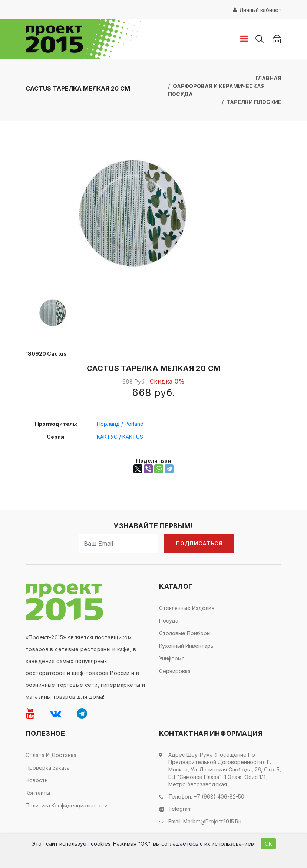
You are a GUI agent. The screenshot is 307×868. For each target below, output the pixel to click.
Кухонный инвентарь (186, 645)
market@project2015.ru (212, 821)
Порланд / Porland (120, 423)
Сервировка (175, 671)
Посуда (169, 620)
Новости (37, 780)
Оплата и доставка (51, 755)
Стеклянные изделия (187, 608)
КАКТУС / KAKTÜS (120, 436)
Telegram (180, 808)
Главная (268, 78)
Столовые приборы (185, 633)
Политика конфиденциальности (67, 805)
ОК (268, 844)
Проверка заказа (48, 767)
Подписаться (199, 543)
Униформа (172, 658)
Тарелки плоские (254, 102)
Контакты (38, 792)
